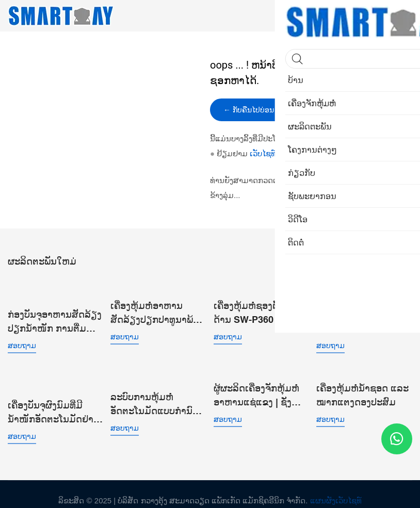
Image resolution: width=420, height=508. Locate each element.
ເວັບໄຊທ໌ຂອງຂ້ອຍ (278, 153)
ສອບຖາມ (22, 343)
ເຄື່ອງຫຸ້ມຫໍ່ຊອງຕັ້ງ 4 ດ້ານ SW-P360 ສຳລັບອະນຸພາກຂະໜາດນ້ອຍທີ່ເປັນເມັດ (260, 312)
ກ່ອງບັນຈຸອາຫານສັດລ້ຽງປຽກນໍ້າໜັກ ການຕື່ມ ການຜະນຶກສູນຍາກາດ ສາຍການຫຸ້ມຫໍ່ (55, 319)
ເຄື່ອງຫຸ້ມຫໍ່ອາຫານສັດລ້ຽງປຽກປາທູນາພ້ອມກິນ (158, 312)
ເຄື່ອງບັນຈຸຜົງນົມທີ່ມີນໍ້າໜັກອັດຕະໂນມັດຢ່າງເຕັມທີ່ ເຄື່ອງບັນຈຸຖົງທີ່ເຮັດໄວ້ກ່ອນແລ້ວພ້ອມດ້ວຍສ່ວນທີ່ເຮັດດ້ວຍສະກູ (56, 399)
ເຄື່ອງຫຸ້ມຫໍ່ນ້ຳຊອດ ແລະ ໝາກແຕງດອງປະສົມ (362, 391)
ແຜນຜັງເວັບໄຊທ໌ (336, 487)
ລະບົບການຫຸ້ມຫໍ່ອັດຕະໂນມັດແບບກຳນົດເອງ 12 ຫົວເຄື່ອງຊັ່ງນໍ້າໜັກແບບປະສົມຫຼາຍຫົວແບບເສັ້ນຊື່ (155, 399)
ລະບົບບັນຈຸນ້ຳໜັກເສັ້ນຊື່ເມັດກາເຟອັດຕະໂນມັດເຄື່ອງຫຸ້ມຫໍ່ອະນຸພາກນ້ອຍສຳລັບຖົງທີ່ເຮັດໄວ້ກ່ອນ (364, 319)
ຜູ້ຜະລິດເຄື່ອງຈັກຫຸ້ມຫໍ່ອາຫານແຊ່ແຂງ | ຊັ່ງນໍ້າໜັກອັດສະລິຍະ (256, 392)
